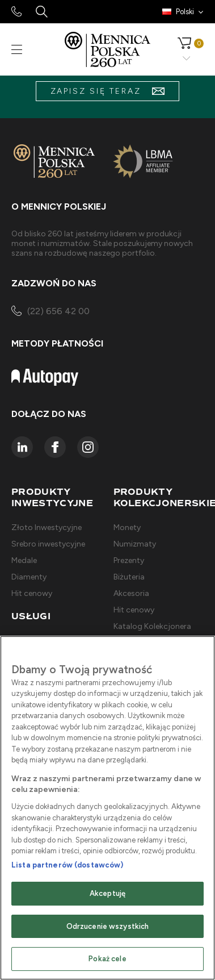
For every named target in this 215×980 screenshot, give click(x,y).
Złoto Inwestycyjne (47, 527)
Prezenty (129, 560)
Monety (127, 527)
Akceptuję (107, 893)
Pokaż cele (107, 959)
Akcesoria (131, 593)
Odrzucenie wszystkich (108, 926)
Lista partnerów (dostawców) (68, 865)
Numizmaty (135, 544)
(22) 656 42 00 (50, 312)
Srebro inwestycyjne (48, 544)
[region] (107, 808)
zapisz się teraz (108, 91)
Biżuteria (129, 577)
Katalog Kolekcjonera (152, 626)
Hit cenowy (32, 593)
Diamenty (29, 577)
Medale (24, 560)
